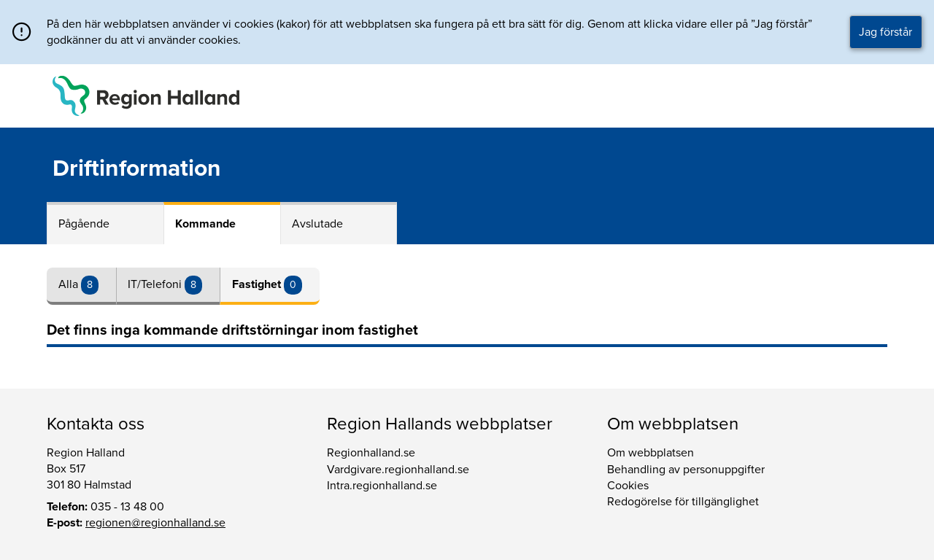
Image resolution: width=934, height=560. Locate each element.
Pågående (84, 224)
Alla (70, 284)
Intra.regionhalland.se (382, 486)
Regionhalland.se (371, 453)
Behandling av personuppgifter (686, 470)
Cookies (628, 486)
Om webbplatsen (651, 453)
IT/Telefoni (156, 284)
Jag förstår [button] (885, 32)
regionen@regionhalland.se (155, 523)
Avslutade (317, 224)
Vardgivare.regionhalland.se (398, 470)
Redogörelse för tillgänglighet (683, 502)
